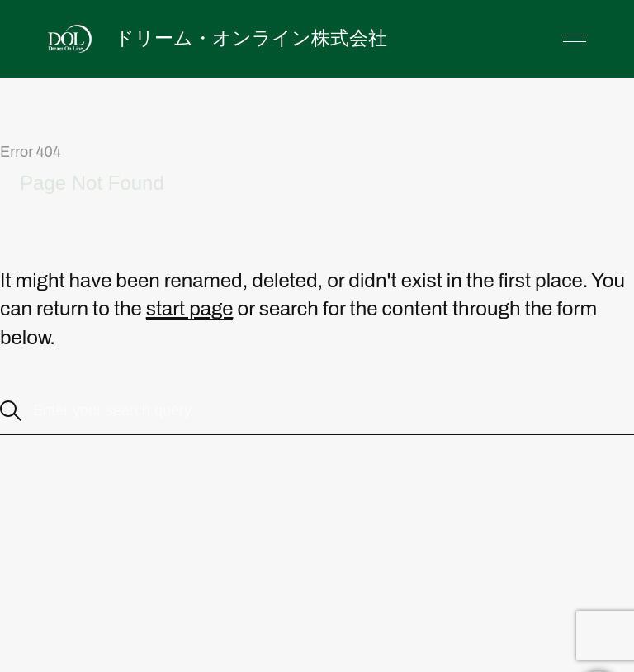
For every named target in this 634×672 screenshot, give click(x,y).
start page (190, 309)
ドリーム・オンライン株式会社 (251, 38)
